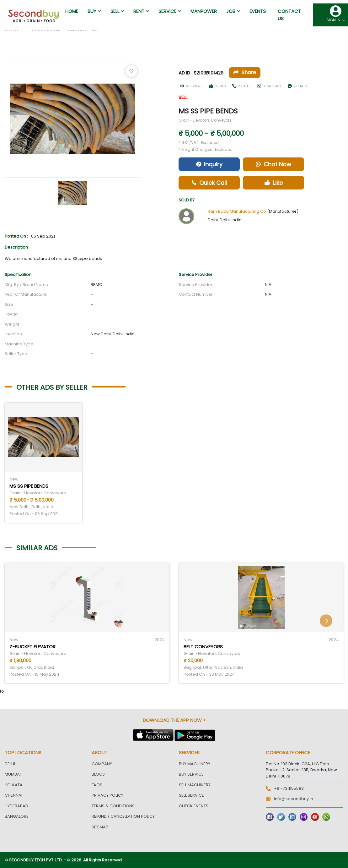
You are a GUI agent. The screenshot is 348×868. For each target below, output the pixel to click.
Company (102, 764)
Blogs (98, 774)
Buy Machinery (195, 764)
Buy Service (191, 774)
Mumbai (13, 774)
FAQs (97, 785)
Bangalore (17, 816)
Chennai (13, 795)
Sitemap (100, 827)
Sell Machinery (195, 785)
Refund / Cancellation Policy (123, 816)
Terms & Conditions (113, 806)
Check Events (194, 806)
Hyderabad (16, 806)
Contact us (289, 15)
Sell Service (191, 795)
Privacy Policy (107, 795)
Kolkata (14, 785)
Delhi (10, 764)
